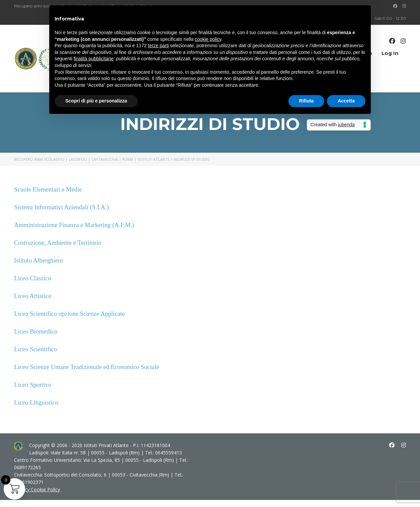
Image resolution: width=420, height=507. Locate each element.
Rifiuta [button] (306, 101)
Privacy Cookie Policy (37, 489)
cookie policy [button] (208, 39)
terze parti (158, 46)
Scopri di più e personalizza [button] (96, 101)
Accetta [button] (346, 101)
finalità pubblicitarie (94, 59)
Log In (390, 53)
